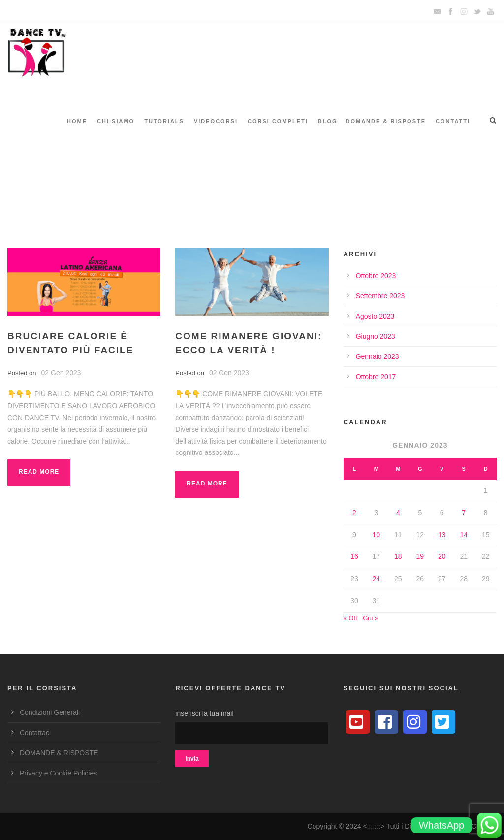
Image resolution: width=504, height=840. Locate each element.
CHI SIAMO (116, 121)
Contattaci (35, 733)
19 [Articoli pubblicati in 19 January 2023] (420, 556)
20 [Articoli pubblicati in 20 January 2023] (442, 556)
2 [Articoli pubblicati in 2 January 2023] (354, 513)
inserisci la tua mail (252, 727)
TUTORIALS (164, 121)
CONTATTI (453, 121)
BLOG (328, 121)
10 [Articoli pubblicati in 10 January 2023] (377, 535)
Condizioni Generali (50, 712)
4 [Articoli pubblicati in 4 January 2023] (398, 513)
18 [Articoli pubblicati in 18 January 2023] (398, 556)
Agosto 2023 (375, 316)
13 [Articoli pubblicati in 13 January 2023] (442, 535)
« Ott (350, 618)
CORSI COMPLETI (278, 121)
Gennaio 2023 (378, 356)
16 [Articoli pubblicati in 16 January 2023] (354, 556)
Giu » (370, 618)
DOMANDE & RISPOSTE (386, 121)
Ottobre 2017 (376, 377)
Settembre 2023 (380, 296)
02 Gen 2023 (61, 373)
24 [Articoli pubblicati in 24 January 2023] (377, 579)
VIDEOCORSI (216, 121)
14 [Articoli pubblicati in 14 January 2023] (464, 535)
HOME (77, 121)
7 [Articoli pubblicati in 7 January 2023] (464, 513)
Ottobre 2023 (376, 276)
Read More (39, 472)
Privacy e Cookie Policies (58, 773)
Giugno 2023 (376, 336)
